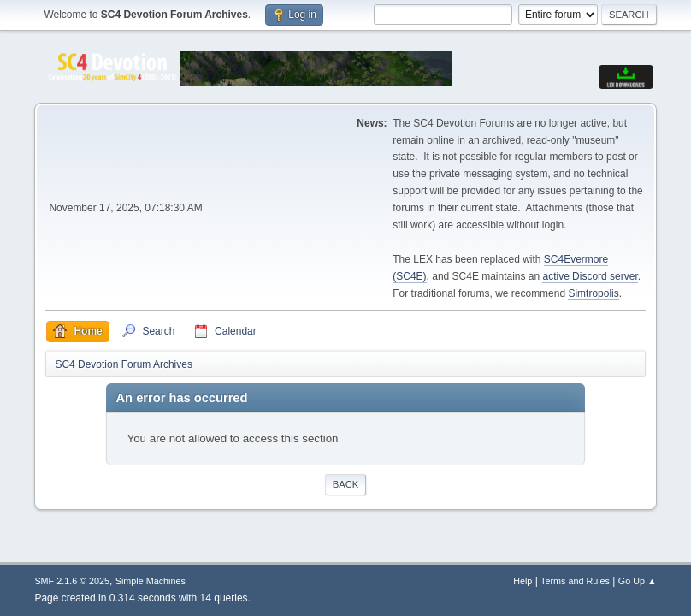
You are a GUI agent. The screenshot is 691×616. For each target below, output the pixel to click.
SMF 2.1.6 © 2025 (72, 581)
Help (523, 581)
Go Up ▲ (638, 581)
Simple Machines (151, 581)
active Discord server (590, 276)
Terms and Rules (575, 581)
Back (345, 484)
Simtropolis (593, 293)
